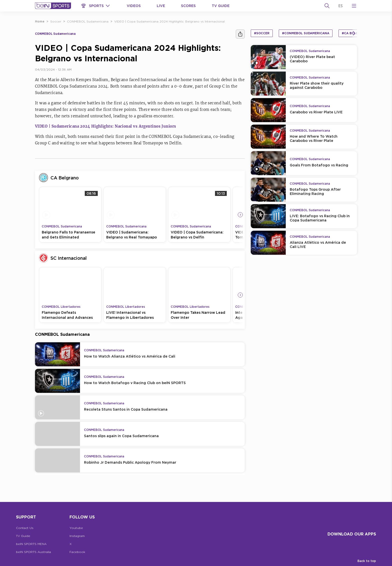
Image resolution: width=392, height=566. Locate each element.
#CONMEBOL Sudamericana (306, 33)
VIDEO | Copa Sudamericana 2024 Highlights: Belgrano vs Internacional (169, 21)
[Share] (240, 34)
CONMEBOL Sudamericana (88, 21)
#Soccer (262, 33)
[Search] (327, 6)
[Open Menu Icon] (354, 6)
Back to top (367, 561)
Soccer (56, 21)
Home (40, 21)
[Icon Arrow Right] (240, 215)
